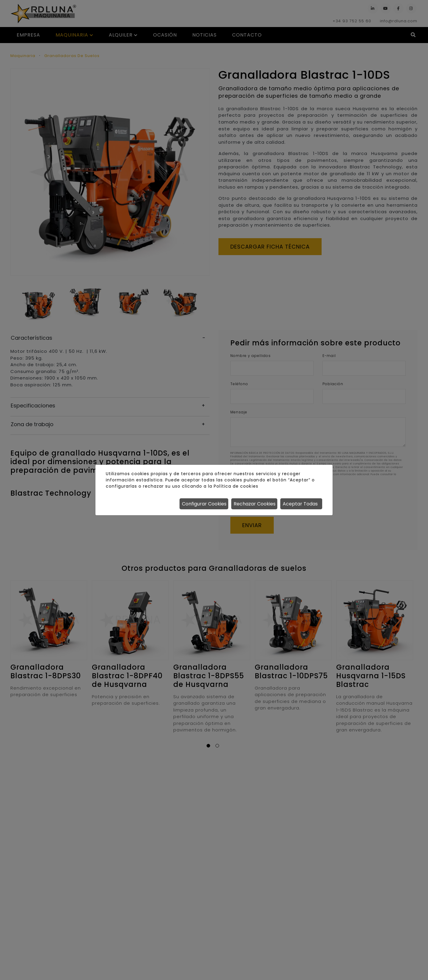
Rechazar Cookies (255, 504)
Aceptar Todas (300, 504)
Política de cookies (236, 486)
